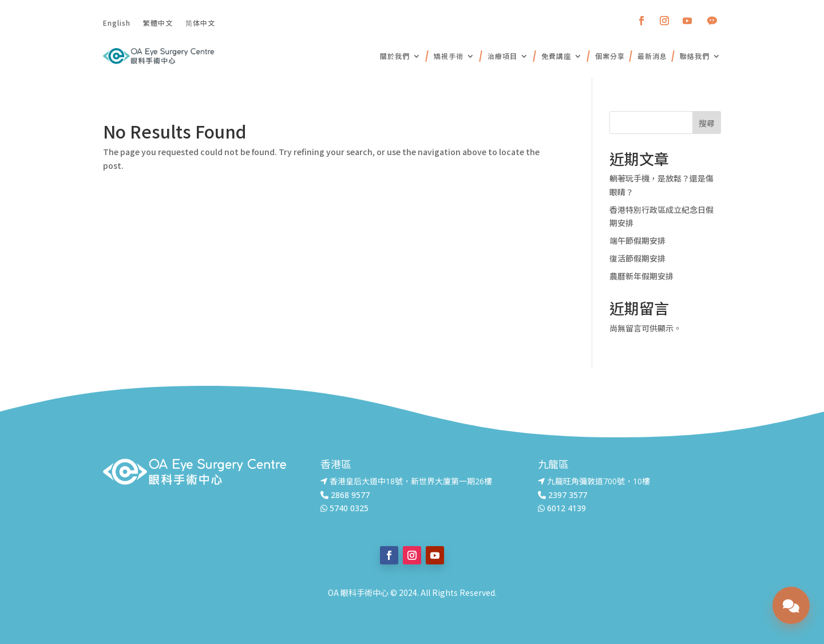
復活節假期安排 (637, 258)
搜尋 (707, 123)
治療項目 (502, 56)
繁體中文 (158, 22)
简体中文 (200, 22)
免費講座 (556, 56)
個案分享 (610, 56)
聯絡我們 (695, 56)
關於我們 (395, 56)
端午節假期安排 (637, 240)
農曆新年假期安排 (641, 276)
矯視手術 (449, 56)
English (117, 22)
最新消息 (652, 56)
